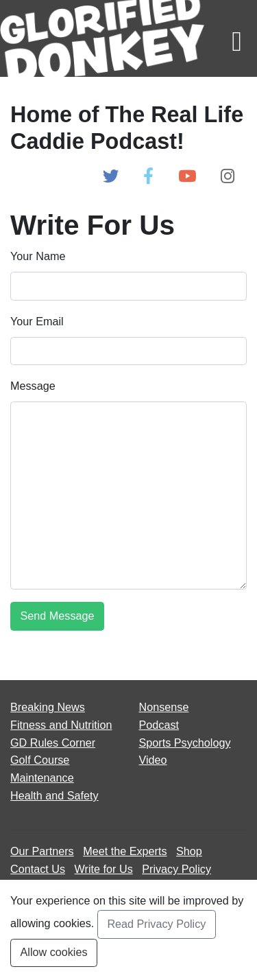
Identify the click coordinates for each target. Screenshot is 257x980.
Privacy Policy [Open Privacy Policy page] (176, 869)
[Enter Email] (128, 351)
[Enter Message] (128, 495)
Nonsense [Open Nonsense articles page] (164, 707)
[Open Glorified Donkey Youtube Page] (187, 177)
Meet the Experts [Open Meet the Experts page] (125, 851)
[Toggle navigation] (237, 38)
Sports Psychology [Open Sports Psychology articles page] (185, 743)
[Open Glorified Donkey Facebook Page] (148, 177)
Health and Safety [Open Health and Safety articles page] (54, 795)
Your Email (37, 321)
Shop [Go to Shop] (189, 851)
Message (33, 386)
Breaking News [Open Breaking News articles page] (48, 707)
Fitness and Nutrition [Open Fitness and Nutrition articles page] (61, 725)
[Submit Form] (57, 616)
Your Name (38, 256)
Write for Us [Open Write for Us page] (104, 869)
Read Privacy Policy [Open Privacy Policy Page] (156, 924)
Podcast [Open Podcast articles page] (159, 725)
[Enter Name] (128, 286)
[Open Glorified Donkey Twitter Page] (111, 177)
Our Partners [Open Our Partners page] (42, 851)
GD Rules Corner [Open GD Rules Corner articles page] (53, 743)
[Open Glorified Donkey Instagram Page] (228, 177)
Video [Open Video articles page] (153, 760)
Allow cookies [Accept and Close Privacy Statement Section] (54, 952)
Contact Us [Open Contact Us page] (38, 869)
